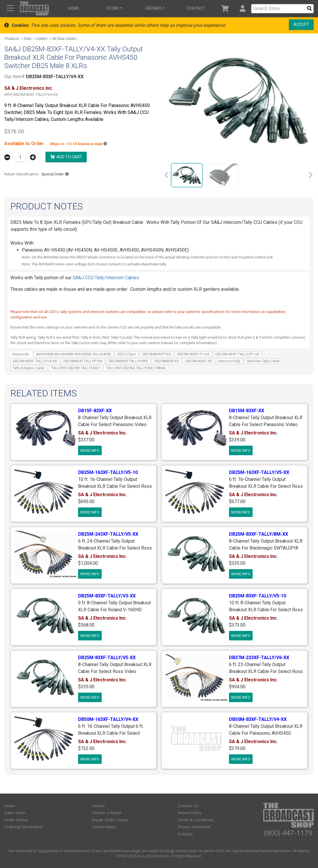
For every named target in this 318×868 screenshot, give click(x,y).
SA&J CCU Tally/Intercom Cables (106, 278)
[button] (242, 9)
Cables (42, 39)
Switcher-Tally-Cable (263, 361)
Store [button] (113, 8)
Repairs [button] (154, 8)
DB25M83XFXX (167, 361)
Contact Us (188, 806)
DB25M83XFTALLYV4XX (128, 361)
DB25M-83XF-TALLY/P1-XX (237, 354)
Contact (196, 8)
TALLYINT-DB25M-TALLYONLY (75, 368)
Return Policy (190, 812)
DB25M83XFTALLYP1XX (83, 361)
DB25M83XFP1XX (157, 354)
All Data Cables (64, 39)
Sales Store (15, 812)
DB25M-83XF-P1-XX (193, 354)
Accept (301, 25)
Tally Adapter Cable (29, 368)
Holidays (185, 834)
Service (98, 806)
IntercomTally (229, 361)
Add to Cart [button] (66, 157)
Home (74, 8)
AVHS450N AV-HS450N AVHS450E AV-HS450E (74, 354)
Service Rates (104, 827)
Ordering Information (23, 827)
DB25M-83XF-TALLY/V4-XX (35, 361)
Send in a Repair (107, 812)
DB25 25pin (127, 354)
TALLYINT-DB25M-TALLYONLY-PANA (136, 368)
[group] (187, 175)
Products (12, 39)
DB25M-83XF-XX (199, 361)
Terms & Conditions (196, 820)
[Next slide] (310, 175)
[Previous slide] (167, 175)
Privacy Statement (194, 827)
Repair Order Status (110, 820)
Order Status (16, 820)
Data (27, 39)
